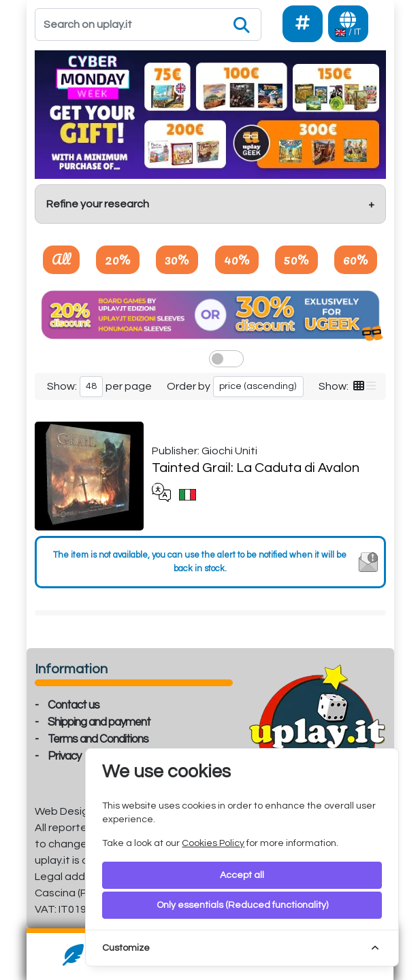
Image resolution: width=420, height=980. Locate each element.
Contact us (74, 705)
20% (118, 259)
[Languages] (348, 24)
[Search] (148, 24)
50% (296, 259)
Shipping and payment (99, 722)
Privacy (64, 756)
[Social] (303, 24)
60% (356, 259)
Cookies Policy (213, 843)
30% (177, 259)
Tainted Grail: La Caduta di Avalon (256, 468)
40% (237, 259)
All (61, 259)
